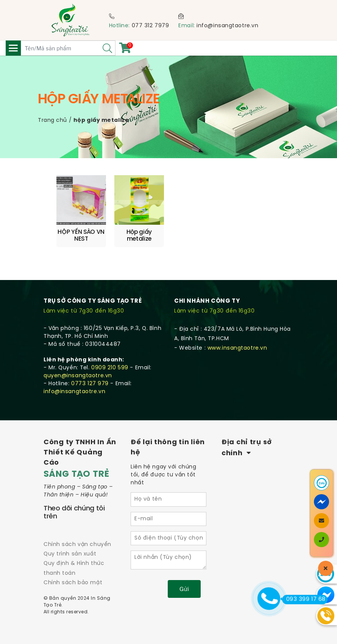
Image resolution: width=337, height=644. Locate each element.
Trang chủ (52, 121)
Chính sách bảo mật (73, 583)
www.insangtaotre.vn (237, 348)
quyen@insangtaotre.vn (78, 376)
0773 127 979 (90, 384)
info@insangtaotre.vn (227, 26)
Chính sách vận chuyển (77, 545)
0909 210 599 (110, 368)
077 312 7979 (151, 26)
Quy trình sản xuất (70, 554)
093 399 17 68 (304, 599)
